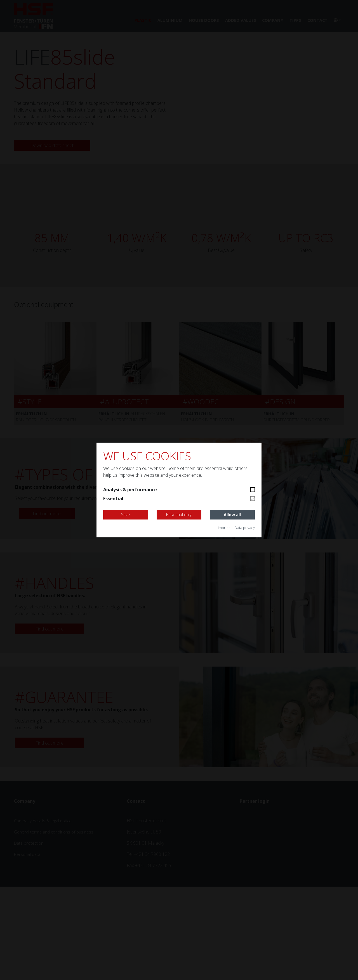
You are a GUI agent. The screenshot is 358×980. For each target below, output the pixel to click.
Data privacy (243, 527)
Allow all (232, 515)
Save (126, 515)
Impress (221, 527)
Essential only (179, 515)
